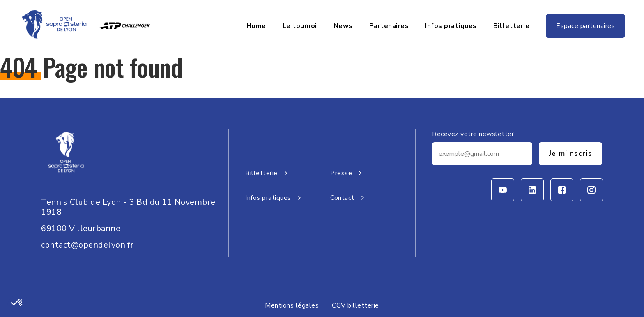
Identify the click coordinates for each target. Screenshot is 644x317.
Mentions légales (292, 305)
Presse (348, 173)
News (343, 26)
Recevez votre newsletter (473, 134)
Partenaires (389, 26)
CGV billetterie (355, 305)
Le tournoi (300, 26)
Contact (349, 198)
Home (256, 26)
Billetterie (512, 26)
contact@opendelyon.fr (87, 245)
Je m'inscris (570, 153)
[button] (17, 303)
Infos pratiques (451, 26)
